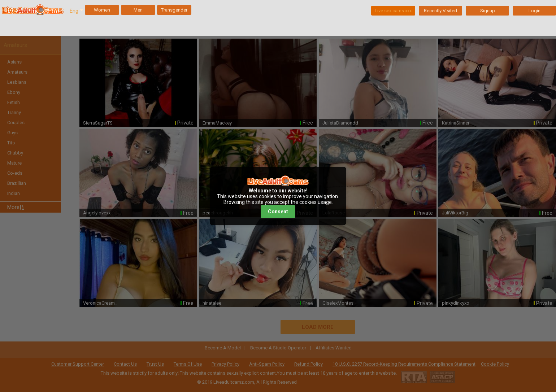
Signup (488, 11)
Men (138, 10)
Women (102, 10)
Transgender (174, 10)
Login (535, 11)
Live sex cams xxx (393, 11)
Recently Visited (440, 11)
